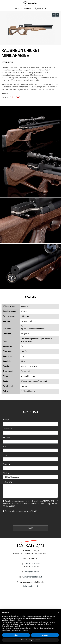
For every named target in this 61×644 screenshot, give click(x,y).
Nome (6, 420)
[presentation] (19, 519)
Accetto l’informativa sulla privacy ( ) (20, 511)
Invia (31, 528)
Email (6, 446)
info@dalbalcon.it (32, 572)
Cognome (7, 429)
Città (5, 455)
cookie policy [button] (16, 620)
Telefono (6, 438)
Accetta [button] (45, 635)
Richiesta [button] (7, 482)
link (34, 511)
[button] (58, 613)
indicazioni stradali (31, 586)
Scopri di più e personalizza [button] (30, 640)
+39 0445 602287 (33, 564)
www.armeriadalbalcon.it (32, 577)
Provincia (7, 464)
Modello (6, 473)
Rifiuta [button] (16, 635)
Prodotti (18, 8)
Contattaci (28, 8)
